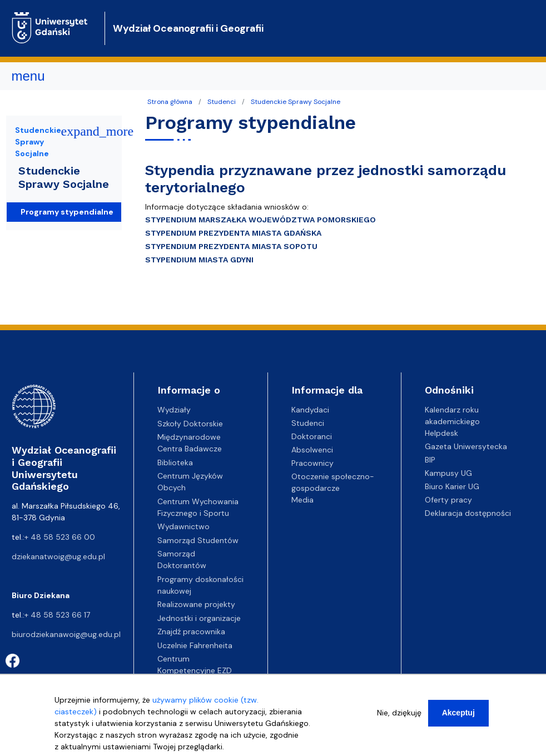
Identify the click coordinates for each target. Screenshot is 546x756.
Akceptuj (458, 715)
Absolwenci (312, 450)
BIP (430, 460)
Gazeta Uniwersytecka (466, 446)
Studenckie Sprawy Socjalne (296, 102)
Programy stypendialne (67, 212)
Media (302, 500)
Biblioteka (175, 462)
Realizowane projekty (196, 604)
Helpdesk (441, 433)
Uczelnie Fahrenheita (195, 645)
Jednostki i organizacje (199, 618)
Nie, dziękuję (399, 715)
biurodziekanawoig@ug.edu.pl (66, 634)
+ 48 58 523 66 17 (57, 615)
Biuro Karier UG (452, 486)
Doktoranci (312, 436)
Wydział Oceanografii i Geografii (188, 28)
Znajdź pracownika (191, 631)
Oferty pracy (448, 500)
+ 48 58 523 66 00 (60, 537)
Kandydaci (310, 410)
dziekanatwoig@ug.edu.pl (58, 556)
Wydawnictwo (183, 526)
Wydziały (174, 410)
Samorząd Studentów (198, 540)
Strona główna (170, 102)
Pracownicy (312, 463)
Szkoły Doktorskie (190, 424)
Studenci (222, 102)
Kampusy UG (448, 473)
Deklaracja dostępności (468, 513)
